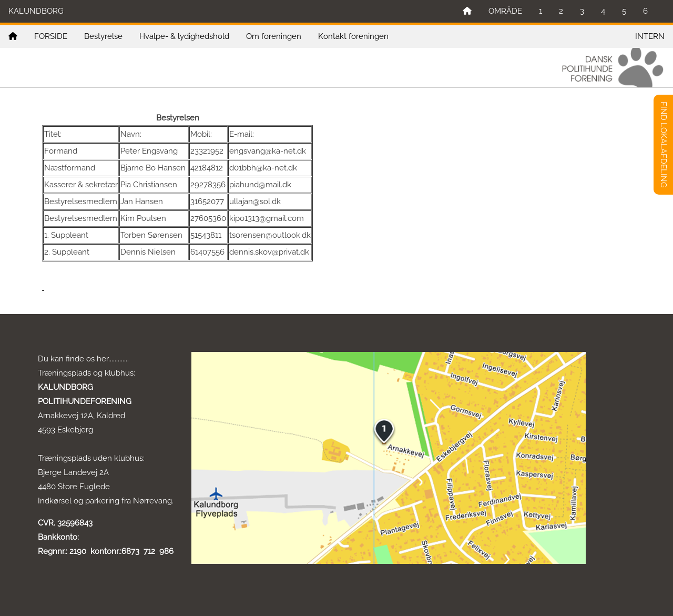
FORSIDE (51, 36)
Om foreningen (274, 36)
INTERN (650, 36)
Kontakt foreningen (353, 36)
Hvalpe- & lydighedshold (184, 36)
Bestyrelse (103, 36)
